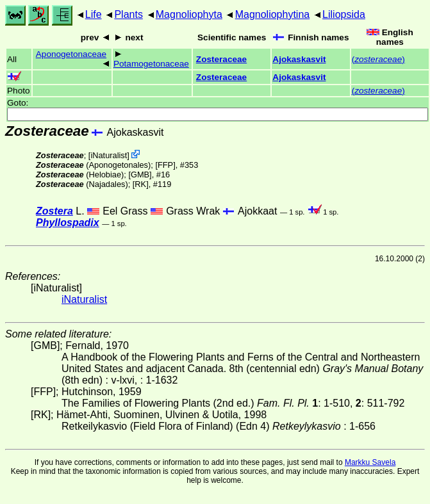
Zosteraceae (221, 59)
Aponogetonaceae (71, 54)
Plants (128, 14)
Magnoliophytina (273, 14)
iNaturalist (109, 155)
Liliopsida (344, 14)
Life (94, 14)
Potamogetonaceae (151, 64)
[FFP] (165, 165)
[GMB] (140, 175)
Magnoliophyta (189, 14)
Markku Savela (370, 462)
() (378, 59)
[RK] (141, 184)
